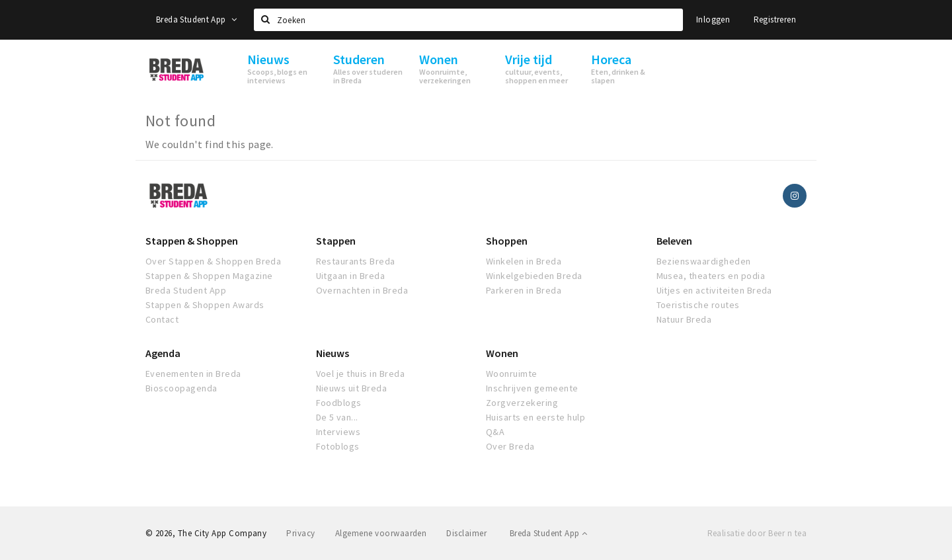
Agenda (163, 353)
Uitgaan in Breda (351, 276)
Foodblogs (339, 403)
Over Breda (510, 446)
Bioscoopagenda (181, 388)
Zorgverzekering (522, 403)
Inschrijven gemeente (532, 388)
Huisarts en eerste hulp (535, 417)
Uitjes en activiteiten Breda (714, 290)
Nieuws (333, 353)
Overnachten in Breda (362, 290)
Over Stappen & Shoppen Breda (213, 261)
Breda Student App (196, 20)
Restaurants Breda (356, 261)
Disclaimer (466, 533)
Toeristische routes (698, 305)
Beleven (674, 241)
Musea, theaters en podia (711, 276)
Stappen (336, 241)
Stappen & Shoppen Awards (205, 305)
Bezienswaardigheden (704, 261)
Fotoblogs (338, 446)
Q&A (495, 432)
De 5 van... (337, 417)
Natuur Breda (684, 319)
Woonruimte (512, 374)
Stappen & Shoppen (192, 241)
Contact (162, 319)
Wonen (502, 353)
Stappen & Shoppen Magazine (209, 276)
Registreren (775, 20)
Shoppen (507, 241)
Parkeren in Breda (524, 290)
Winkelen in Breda (524, 261)
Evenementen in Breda (193, 374)
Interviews (338, 432)
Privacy (300, 533)
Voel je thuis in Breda (361, 374)
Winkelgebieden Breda (534, 276)
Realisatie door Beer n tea (757, 533)
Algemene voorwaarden (381, 533)
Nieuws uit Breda (352, 388)
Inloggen (713, 20)
